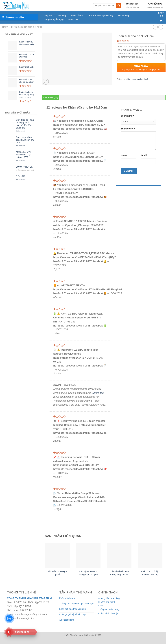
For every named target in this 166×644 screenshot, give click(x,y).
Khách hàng (124, 16)
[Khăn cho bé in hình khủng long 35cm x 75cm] (119, 556)
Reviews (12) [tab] (51, 98)
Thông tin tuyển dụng (53, 19)
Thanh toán (74, 19)
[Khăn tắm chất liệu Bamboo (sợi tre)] (150, 556)
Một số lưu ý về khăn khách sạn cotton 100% (24, 155)
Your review (128, 129)
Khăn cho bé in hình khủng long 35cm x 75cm (119, 573)
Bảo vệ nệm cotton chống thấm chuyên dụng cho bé (88, 573)
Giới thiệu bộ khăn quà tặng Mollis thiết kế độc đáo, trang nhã (25, 124)
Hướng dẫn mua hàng (109, 598)
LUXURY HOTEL (24, 167)
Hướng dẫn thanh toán (107, 604)
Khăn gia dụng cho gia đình (27, 27)
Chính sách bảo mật (108, 613)
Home (5, 27)
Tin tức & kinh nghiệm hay (100, 16)
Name (124, 155)
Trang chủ (48, 16)
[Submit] (119, 6)
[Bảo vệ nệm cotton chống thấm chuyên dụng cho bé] (88, 556)
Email (144, 155)
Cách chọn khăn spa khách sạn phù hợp (25, 140)
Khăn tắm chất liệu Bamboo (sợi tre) (150, 573)
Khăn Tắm (77, 16)
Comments (21, 131)
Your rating (127, 116)
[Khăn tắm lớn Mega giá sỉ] (57, 556)
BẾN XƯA (21, 176)
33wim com (98, 393)
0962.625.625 (132, 4)
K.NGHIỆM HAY (155, 4)
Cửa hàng (62, 16)
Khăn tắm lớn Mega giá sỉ (57, 573)
